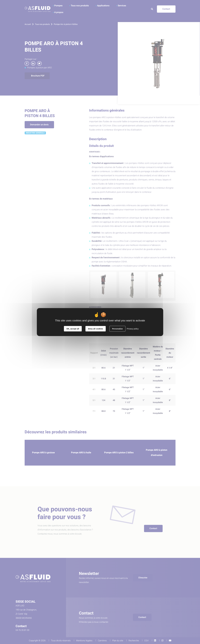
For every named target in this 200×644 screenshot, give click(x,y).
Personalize (117, 329)
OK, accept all (73, 329)
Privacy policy (133, 329)
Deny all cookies (96, 329)
